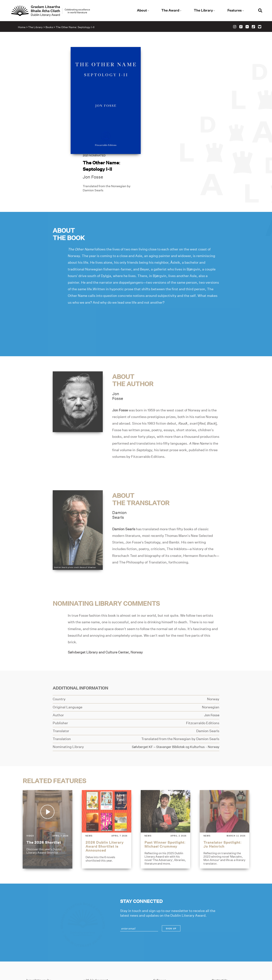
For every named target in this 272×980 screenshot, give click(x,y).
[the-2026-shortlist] (47, 798)
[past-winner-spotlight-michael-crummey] (166, 798)
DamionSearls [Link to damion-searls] (119, 484)
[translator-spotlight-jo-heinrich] (225, 798)
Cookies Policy (222, 947)
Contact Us (220, 935)
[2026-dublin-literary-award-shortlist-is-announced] (106, 798)
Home (22, 28)
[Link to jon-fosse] (78, 370)
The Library (203, 10)
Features (233, 10)
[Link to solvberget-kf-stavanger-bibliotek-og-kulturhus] (172, 715)
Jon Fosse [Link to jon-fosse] (159, 101)
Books (50, 28)
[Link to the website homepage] (53, 11)
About (142, 10)
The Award (170, 10)
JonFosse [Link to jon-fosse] (118, 365)
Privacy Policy (222, 941)
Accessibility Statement (229, 953)
